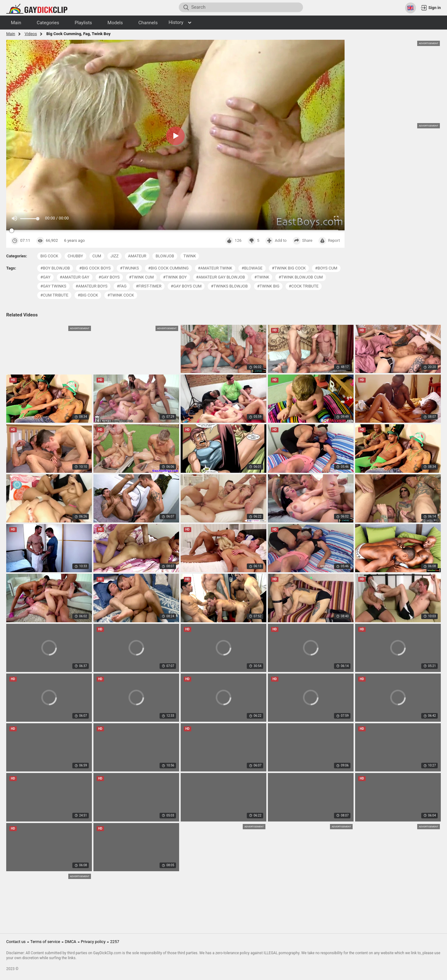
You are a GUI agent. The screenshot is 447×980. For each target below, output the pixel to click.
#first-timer (149, 286)
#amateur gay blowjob (221, 277)
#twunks (129, 268)
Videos (31, 34)
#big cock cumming (168, 268)
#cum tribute (54, 295)
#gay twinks (53, 286)
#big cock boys (95, 268)
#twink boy (175, 277)
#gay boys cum (186, 286)
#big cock (88, 295)
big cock (49, 256)
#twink (262, 277)
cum (97, 256)
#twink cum (142, 277)
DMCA (71, 942)
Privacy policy (93, 942)
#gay (45, 277)
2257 (115, 942)
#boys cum (326, 268)
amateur (137, 256)
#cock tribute (304, 286)
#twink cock (121, 295)
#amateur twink (215, 268)
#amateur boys (92, 286)
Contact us (16, 942)
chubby (75, 256)
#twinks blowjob (229, 286)
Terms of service (45, 942)
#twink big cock (289, 268)
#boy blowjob (55, 268)
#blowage (252, 268)
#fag (122, 286)
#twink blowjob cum (300, 277)
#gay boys (109, 277)
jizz (115, 256)
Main (11, 34)
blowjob (165, 256)
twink (190, 256)
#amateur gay (75, 277)
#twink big (268, 286)
